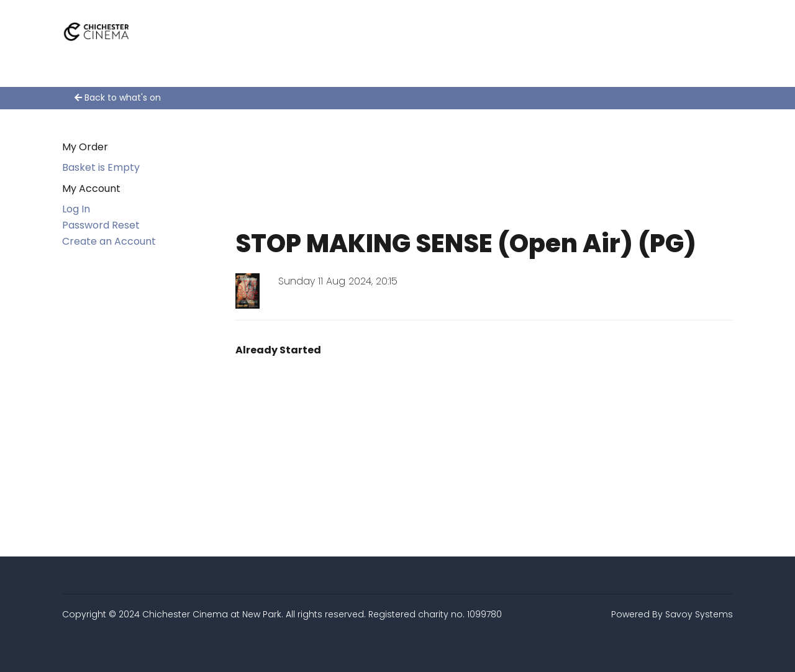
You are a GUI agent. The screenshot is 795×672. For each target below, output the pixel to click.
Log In (76, 209)
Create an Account (109, 241)
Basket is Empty (101, 167)
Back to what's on (118, 98)
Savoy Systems (699, 614)
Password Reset (101, 225)
